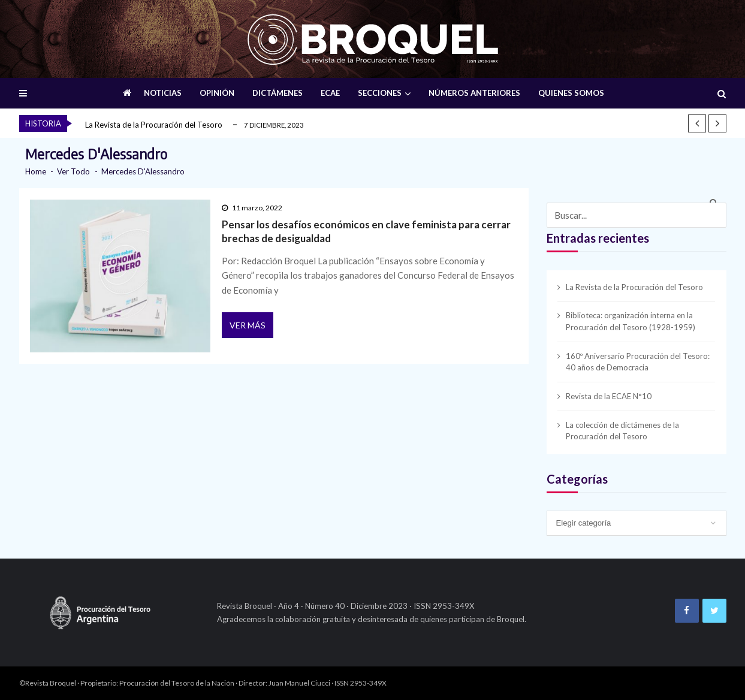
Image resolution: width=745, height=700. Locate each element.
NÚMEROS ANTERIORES (474, 93)
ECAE (330, 93)
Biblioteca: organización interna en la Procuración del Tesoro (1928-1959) (631, 321)
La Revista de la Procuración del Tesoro (154, 125)
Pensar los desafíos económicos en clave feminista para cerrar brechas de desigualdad (366, 231)
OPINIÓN (217, 93)
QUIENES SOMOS (571, 93)
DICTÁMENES (278, 93)
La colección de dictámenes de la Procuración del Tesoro (622, 431)
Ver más (248, 325)
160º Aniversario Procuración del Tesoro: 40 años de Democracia (638, 362)
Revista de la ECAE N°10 (609, 396)
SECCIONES (380, 93)
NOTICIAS (163, 93)
